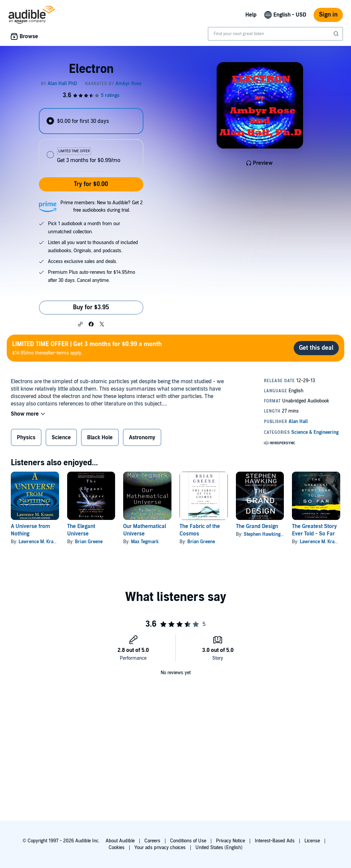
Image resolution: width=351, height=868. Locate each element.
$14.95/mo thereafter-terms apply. (87, 348)
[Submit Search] (337, 34)
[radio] (91, 121)
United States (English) (219, 848)
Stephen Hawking (262, 534)
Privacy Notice (231, 841)
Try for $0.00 (91, 184)
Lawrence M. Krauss (40, 542)
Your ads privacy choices (160, 848)
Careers (152, 841)
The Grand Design (257, 526)
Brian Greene (89, 542)
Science (61, 438)
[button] (80, 324)
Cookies (117, 848)
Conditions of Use (188, 841)
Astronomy (142, 438)
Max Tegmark (145, 542)
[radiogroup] (91, 140)
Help (251, 15)
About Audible (120, 841)
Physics (26, 438)
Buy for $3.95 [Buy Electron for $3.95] (91, 307)
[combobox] (275, 34)
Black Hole (100, 438)
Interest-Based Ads (275, 841)
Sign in (328, 15)
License (312, 841)
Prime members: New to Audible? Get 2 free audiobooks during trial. (102, 206)
